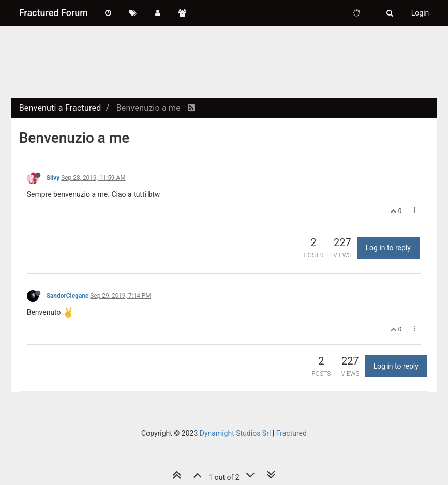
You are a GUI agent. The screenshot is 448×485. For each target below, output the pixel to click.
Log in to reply (388, 248)
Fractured (292, 433)
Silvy (53, 178)
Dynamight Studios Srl (235, 433)
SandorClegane (68, 296)
